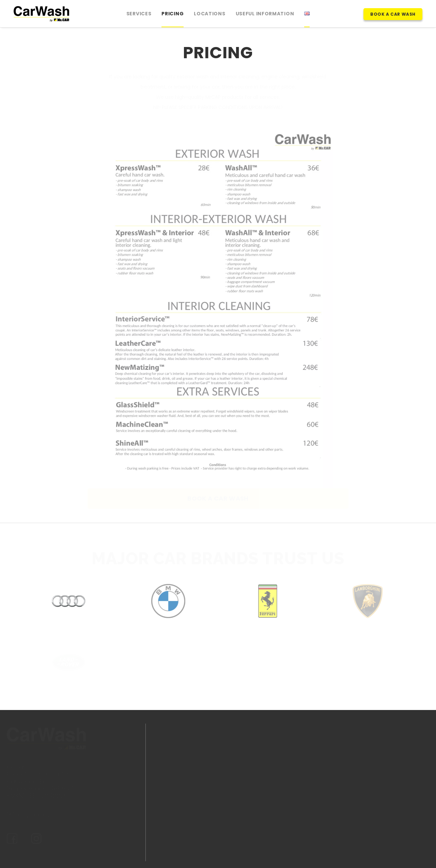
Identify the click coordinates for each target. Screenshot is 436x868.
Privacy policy (28, 814)
